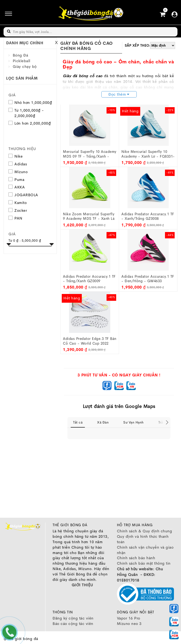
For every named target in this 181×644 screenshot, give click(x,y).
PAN (15, 218)
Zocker (18, 210)
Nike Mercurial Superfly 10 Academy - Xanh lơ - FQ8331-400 (148, 154)
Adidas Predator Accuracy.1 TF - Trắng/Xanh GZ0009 (89, 279)
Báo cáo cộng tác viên (73, 624)
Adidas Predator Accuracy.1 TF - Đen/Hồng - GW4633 (148, 279)
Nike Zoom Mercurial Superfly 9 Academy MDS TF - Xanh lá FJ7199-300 (89, 216)
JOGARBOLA (23, 195)
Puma (16, 180)
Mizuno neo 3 (129, 624)
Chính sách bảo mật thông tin (144, 563)
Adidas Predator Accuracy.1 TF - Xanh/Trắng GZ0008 (148, 216)
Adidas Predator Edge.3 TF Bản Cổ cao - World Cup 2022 (90, 341)
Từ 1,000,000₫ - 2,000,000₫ (29, 113)
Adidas (18, 164)
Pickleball (22, 61)
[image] (90, 14)
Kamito (18, 203)
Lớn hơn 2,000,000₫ (33, 123)
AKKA (17, 187)
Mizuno (18, 172)
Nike (16, 156)
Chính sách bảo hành (136, 558)
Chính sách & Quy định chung (145, 531)
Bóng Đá (21, 55)
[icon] (7, 14)
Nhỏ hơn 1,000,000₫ (33, 103)
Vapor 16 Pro (129, 618)
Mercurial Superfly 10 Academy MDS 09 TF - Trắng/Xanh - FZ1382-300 (90, 154)
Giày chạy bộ (25, 67)
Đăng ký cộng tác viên (73, 618)
